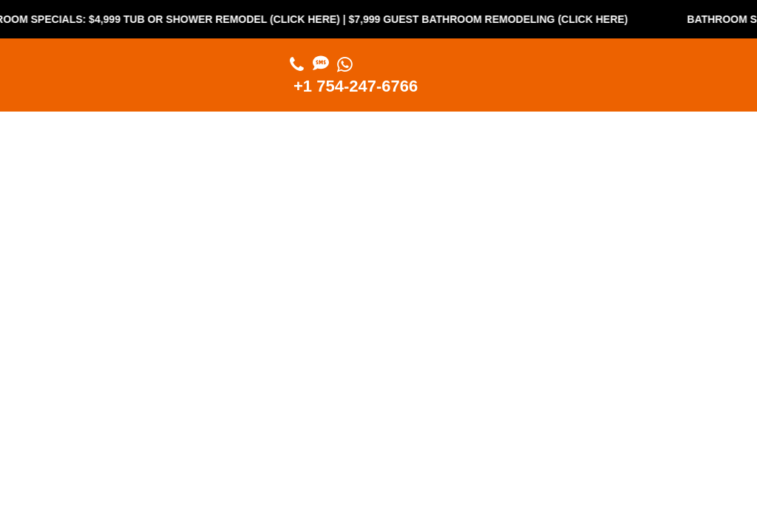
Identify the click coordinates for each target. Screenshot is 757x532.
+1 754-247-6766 (356, 86)
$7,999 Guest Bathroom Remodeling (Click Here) (493, 19)
